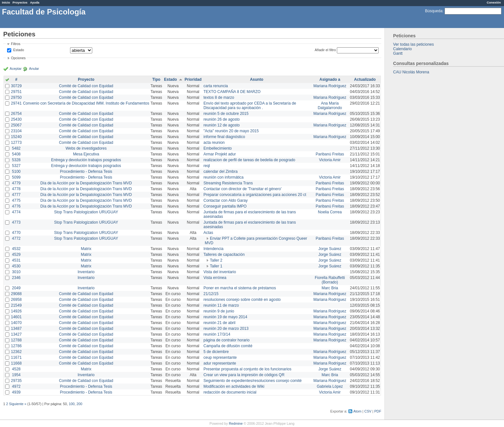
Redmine (236, 423)
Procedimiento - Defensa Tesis (86, 172)
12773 (16, 143)
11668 (16, 363)
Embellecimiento (218, 148)
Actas (208, 233)
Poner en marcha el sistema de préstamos (240, 288)
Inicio (6, 2)
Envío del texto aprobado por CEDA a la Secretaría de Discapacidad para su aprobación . (250, 106)
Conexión (494, 2)
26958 (16, 300)
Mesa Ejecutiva (86, 154)
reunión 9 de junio (219, 311)
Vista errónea (215, 278)
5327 (16, 166)
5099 (16, 177)
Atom (357, 411)
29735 (16, 381)
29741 (16, 103)
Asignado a (330, 79)
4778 (16, 189)
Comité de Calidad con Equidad (86, 86)
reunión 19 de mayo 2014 (225, 317)
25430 (16, 119)
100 (72, 404)
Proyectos (20, 2)
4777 (16, 195)
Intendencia (213, 249)
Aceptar (16, 69)
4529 (16, 255)
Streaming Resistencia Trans (228, 183)
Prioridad (193, 79)
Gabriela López (330, 386)
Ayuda (35, 2)
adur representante (220, 363)
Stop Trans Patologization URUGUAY (86, 212)
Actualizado (365, 79)
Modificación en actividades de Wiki (234, 386)
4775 (16, 200)
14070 (16, 323)
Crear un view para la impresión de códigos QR (244, 375)
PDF (378, 411)
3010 (16, 272)
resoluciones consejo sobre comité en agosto (242, 300)
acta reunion (214, 143)
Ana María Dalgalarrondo (330, 106)
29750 (16, 97)
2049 (16, 288)
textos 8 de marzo (219, 97)
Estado (19, 50)
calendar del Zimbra (221, 172)
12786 (16, 346)
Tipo (156, 79)
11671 (16, 357)
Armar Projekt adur (220, 154)
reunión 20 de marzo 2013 (226, 329)
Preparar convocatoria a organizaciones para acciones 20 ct (255, 195)
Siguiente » (18, 404)
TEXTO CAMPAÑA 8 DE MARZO (232, 92)
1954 (16, 375)
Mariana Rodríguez (330, 86)
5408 (16, 154)
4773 (16, 222)
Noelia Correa (330, 212)
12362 (16, 352)
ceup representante (220, 357)
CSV (368, 411)
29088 (16, 294)
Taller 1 (216, 266)
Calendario (402, 49)
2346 (16, 278)
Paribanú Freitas (330, 154)
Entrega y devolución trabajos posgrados (86, 160)
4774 (16, 212)
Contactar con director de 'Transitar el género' (243, 189)
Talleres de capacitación (224, 255)
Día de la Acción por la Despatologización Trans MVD (86, 183)
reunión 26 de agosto (222, 119)
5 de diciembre (216, 352)
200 (79, 404)
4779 (16, 183)
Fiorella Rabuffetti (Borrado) (330, 280)
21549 (16, 305)
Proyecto (86, 79)
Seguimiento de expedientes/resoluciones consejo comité (253, 381)
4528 (16, 369)
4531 (16, 260)
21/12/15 (211, 294)
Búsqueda (434, 11)
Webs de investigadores (86, 148)
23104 (16, 131)
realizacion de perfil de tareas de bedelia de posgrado (249, 160)
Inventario (86, 272)
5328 (16, 160)
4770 (16, 233)
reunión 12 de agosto (222, 125)
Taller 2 (216, 260)
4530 (16, 266)
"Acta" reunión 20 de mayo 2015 (231, 131)
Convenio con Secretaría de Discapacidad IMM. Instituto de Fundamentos (86, 103)
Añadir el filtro (325, 50)
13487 (16, 329)
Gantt (398, 53)
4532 (16, 249)
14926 (16, 311)
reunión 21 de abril (219, 323)
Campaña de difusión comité (228, 346)
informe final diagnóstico (224, 137)
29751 (16, 92)
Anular (34, 69)
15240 (16, 137)
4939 (16, 392)
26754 (16, 114)
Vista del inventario (220, 272)
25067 (16, 125)
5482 (16, 148)
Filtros (16, 44)
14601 (16, 317)
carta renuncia (216, 86)
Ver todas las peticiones (414, 44)
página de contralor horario (226, 340)
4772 (16, 238)
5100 (16, 172)
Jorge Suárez (330, 249)
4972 (16, 386)
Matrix (86, 249)
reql (207, 166)
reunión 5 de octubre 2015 (226, 114)
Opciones (18, 58)
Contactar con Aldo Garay (225, 200)
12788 (16, 340)
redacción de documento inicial (230, 392)
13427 (16, 334)
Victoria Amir (330, 160)
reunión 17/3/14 (217, 334)
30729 (16, 86)
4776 (16, 206)
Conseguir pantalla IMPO (225, 206)
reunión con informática (224, 177)
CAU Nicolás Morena (411, 72)
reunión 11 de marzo (221, 305)
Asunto (257, 79)
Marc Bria (330, 288)
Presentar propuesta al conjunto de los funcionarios (248, 369)
